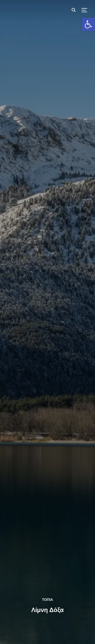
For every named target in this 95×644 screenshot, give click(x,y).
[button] (88, 24)
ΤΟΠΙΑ (48, 600)
